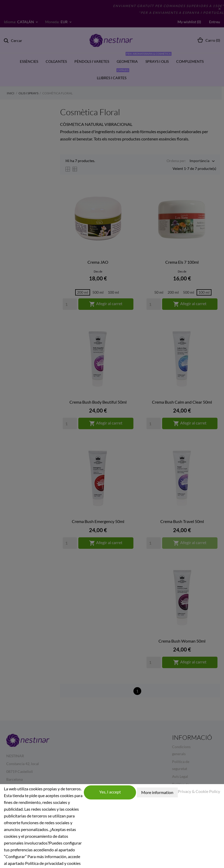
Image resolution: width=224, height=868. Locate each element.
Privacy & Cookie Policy (199, 791)
